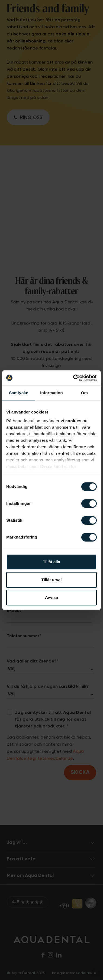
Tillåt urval (52, 580)
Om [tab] (84, 393)
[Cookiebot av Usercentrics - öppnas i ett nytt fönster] (74, 378)
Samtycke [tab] (19, 393)
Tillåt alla (51, 562)
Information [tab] (51, 393)
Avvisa (51, 597)
